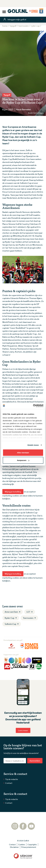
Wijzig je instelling (13, 492)
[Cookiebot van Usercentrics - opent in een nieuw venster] (33, 406)
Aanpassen (23, 460)
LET (28, 612)
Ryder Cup (10, 618)
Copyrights (32, 844)
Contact (9, 783)
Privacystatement (29, 847)
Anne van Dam (11, 612)
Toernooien (28, 618)
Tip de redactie (12, 779)
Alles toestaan (23, 452)
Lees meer (23, 730)
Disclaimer (14, 847)
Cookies (22, 844)
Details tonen (33, 445)
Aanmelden (35, 761)
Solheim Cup (10, 624)
